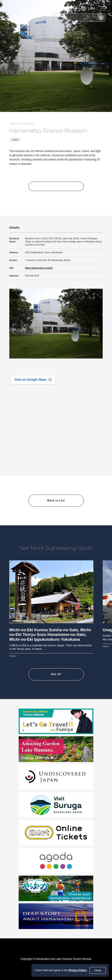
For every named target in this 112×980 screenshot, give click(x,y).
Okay (98, 970)
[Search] (101, 18)
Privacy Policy (78, 970)
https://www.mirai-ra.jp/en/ (39, 268)
